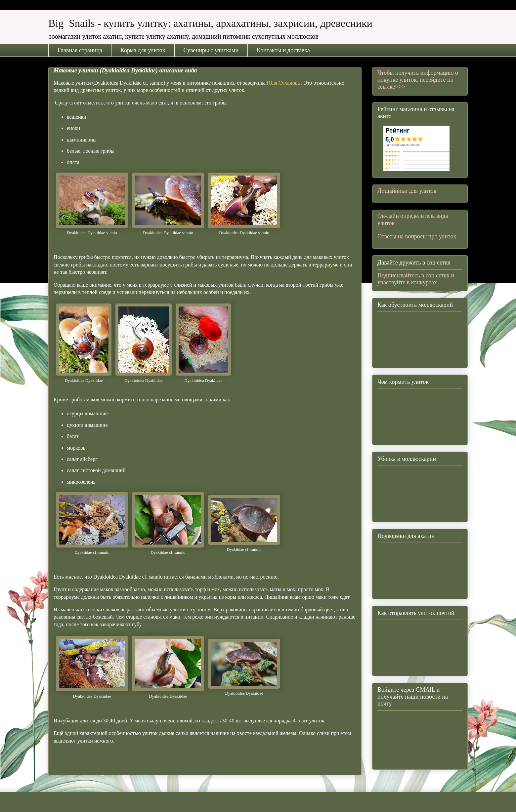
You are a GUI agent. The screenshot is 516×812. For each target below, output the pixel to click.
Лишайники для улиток (407, 191)
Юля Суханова (284, 83)
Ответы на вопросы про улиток (417, 236)
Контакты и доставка (283, 50)
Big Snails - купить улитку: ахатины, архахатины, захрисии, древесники (210, 23)
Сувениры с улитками (211, 50)
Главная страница (80, 50)
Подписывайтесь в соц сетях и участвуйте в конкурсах (416, 279)
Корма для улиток (143, 50)
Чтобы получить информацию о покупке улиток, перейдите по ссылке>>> (418, 80)
